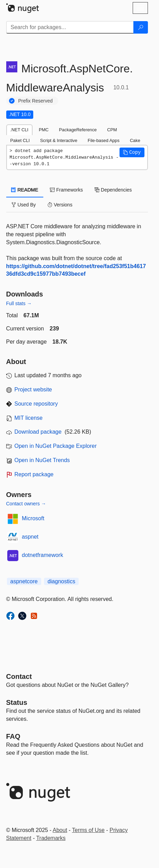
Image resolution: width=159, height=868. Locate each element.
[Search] (141, 27)
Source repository (36, 404)
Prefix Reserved (36, 101)
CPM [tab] (112, 130)
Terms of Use (88, 830)
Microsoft (33, 518)
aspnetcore (24, 581)
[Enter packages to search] (70, 27)
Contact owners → (26, 504)
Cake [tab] (135, 140)
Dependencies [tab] (113, 190)
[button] (132, 152)
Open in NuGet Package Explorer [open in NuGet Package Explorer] (56, 446)
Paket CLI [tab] (20, 140)
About (60, 830)
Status (17, 702)
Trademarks (51, 838)
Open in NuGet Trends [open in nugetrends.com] (42, 460)
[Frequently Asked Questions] (13, 736)
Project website (33, 389)
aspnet (30, 537)
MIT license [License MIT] (29, 418)
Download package (38, 432)
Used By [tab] (24, 205)
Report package (34, 474)
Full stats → (19, 303)
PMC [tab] (44, 130)
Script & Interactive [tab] (59, 140)
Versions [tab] (60, 205)
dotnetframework (42, 555)
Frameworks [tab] (66, 190)
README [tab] (25, 190)
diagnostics (61, 581)
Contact (19, 676)
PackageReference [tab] (78, 130)
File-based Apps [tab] (104, 140)
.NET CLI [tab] (19, 130)
